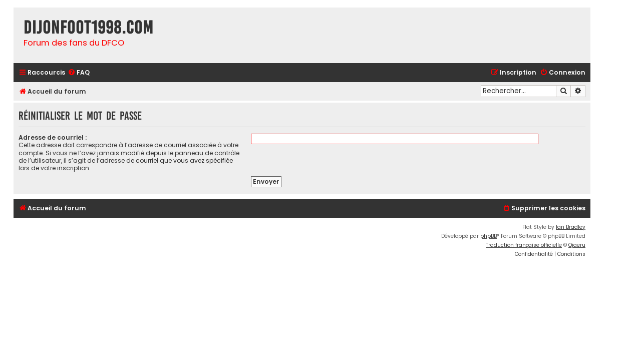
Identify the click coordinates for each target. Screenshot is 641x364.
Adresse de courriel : (53, 137)
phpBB (489, 236)
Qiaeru (577, 245)
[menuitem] (79, 73)
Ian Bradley (571, 227)
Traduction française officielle (524, 245)
